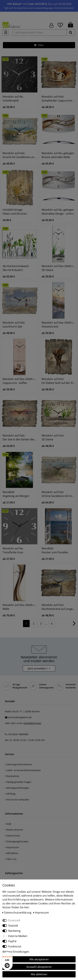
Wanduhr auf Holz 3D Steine (53, 437)
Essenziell (14, 920)
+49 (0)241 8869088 (18, 734)
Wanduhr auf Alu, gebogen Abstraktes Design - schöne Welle (58, 212)
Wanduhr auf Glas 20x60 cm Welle (19, 607)
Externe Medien (18, 936)
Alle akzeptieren (39, 959)
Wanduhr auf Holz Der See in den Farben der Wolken (19, 437)
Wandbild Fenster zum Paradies (55, 550)
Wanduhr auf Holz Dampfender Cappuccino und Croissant (58, 99)
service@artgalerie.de (20, 717)
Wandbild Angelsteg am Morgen (16, 494)
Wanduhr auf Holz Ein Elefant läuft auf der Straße (58, 381)
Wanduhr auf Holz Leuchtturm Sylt (14, 325)
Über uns (11, 859)
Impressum (12, 847)
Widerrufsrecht (14, 830)
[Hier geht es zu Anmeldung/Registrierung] (51, 25)
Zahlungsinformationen (19, 764)
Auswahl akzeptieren (39, 967)
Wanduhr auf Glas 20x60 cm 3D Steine (58, 268)
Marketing (14, 931)
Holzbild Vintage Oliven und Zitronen (15, 212)
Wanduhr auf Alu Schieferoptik (13, 99)
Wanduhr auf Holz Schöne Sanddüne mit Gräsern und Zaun (58, 494)
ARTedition (12, 853)
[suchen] (71, 32)
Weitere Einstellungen (16, 952)
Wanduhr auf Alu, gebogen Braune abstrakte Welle (58, 155)
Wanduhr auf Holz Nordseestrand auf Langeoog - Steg (58, 607)
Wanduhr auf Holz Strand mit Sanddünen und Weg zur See (19, 155)
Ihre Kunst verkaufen (17, 800)
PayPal (12, 941)
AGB (8, 824)
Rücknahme (12, 776)
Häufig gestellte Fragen (18, 782)
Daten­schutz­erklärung (17, 913)
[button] (39, 45)
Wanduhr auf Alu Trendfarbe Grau (13, 550)
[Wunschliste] (60, 25)
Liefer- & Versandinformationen (23, 770)
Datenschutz (13, 836)
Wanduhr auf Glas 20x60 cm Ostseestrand (58, 325)
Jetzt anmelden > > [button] (39, 668)
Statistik (13, 926)
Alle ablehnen (39, 974)
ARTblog (10, 794)
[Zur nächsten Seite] (74, 625)
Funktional (15, 946)
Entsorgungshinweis (17, 841)
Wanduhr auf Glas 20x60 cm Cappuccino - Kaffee (19, 381)
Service (9, 754)
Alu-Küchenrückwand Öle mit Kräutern (16, 268)
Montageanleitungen (17, 788)
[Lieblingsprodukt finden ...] (39, 32)
